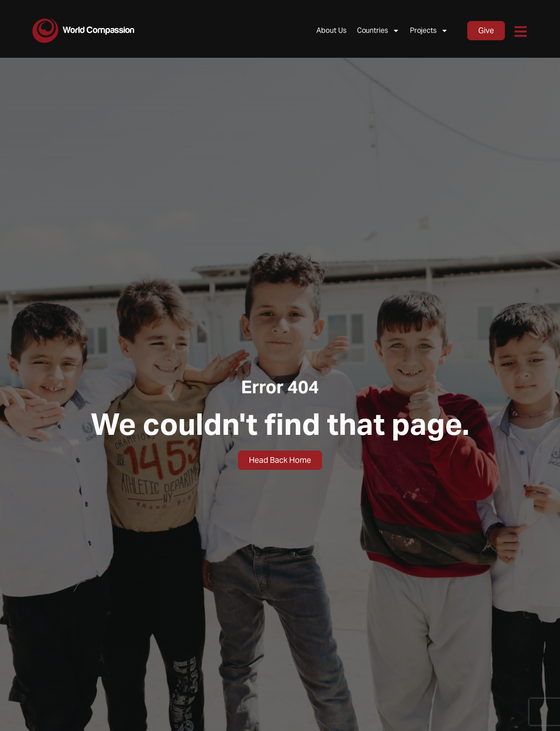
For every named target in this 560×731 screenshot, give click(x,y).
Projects (429, 31)
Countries (378, 31)
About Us (331, 30)
